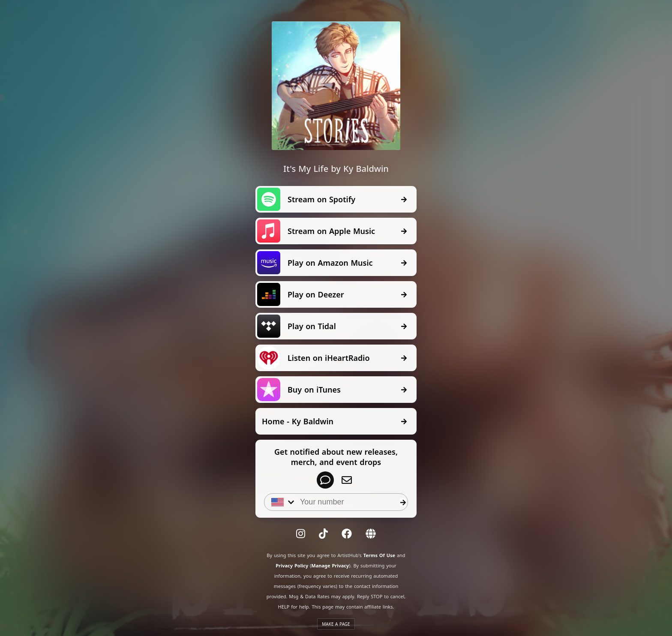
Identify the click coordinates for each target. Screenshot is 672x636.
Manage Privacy (330, 565)
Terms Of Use (379, 555)
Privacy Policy (292, 565)
